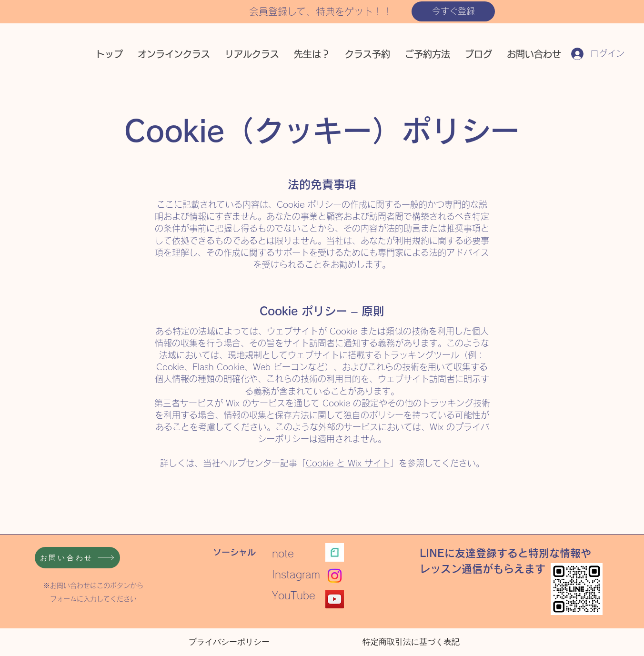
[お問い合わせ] (77, 558)
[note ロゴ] (335, 552)
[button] (453, 11)
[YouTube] (335, 599)
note (288, 554)
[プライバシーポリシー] (229, 642)
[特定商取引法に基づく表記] (411, 642)
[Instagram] (335, 576)
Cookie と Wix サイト (348, 463)
